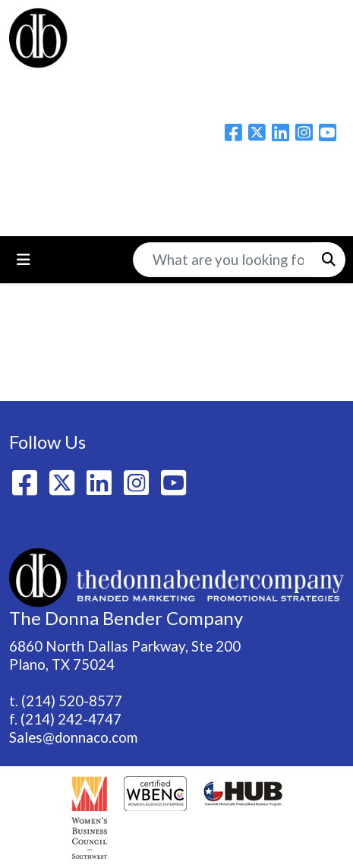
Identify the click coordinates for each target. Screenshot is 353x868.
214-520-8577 (177, 207)
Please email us (176, 177)
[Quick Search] (223, 260)
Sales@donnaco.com (73, 737)
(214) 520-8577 (72, 701)
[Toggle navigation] (24, 259)
